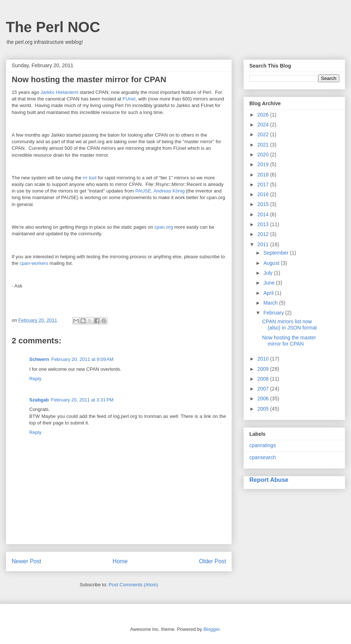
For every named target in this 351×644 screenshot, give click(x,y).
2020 (264, 155)
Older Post (212, 561)
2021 (264, 145)
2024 (264, 125)
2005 (264, 409)
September (276, 253)
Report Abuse (269, 480)
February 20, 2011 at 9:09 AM (82, 359)
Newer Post (27, 561)
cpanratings (263, 445)
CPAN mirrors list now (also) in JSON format (290, 325)
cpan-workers (34, 263)
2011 (264, 244)
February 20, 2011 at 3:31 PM (82, 400)
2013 (264, 224)
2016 (264, 194)
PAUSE (143, 191)
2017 (264, 184)
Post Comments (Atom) (133, 585)
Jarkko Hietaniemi (59, 92)
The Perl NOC (53, 27)
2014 (264, 214)
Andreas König (169, 191)
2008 (264, 379)
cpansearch (263, 457)
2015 (264, 204)
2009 (264, 369)
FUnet (129, 99)
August (272, 263)
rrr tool (90, 178)
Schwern (39, 359)
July (269, 273)
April (269, 293)
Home (120, 561)
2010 (264, 359)
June (269, 283)
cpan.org (164, 227)
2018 (264, 175)
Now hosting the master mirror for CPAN (289, 341)
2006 (264, 399)
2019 (264, 164)
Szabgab (39, 400)
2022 (264, 134)
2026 (264, 115)
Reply (35, 379)
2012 (264, 234)
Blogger (211, 629)
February (274, 313)
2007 (264, 389)
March (271, 303)
